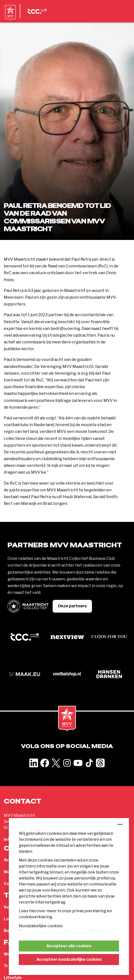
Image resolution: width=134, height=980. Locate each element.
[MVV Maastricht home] (10, 16)
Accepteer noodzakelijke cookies (69, 959)
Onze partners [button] (72, 606)
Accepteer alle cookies (69, 946)
